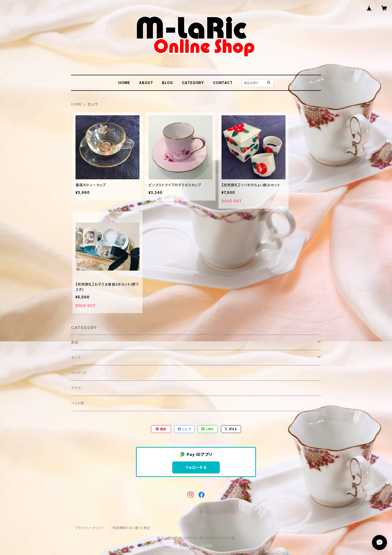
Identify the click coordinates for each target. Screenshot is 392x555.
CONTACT (223, 83)
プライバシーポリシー (90, 528)
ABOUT (146, 83)
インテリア (79, 373)
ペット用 (78, 403)
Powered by (196, 546)
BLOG (167, 83)
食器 (75, 342)
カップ (76, 358)
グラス (76, 388)
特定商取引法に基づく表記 (131, 528)
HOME (124, 83)
